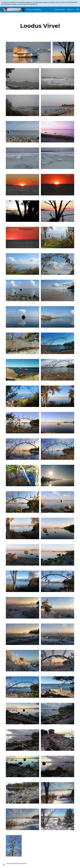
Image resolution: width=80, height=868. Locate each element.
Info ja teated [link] (60, 9)
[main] (40, 26)
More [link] (70, 9)
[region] (40, 3)
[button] (77, 10)
